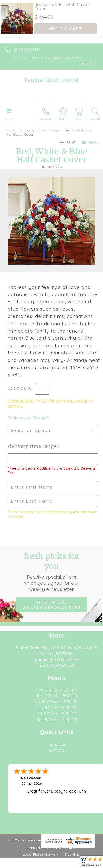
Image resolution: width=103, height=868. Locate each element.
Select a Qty (20, 388)
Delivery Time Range (33, 446)
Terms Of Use (36, 848)
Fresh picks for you (52, 572)
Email (90, 142)
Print (68, 142)
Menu (9, 119)
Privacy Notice (66, 848)
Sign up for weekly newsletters (51, 605)
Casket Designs (49, 130)
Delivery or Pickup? (28, 418)
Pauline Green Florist (52, 80)
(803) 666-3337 (27, 50)
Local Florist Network (41, 854)
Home (11, 130)
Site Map (72, 854)
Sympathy (26, 130)
